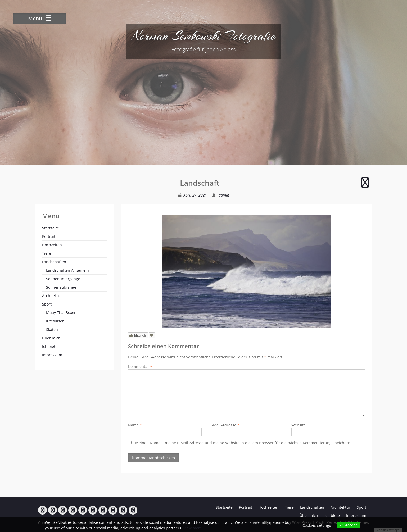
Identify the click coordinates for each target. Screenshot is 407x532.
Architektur (52, 296)
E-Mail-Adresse (225, 425)
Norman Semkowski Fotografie (203, 36)
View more (193, 528)
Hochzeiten (52, 245)
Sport (47, 304)
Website (299, 425)
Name (135, 425)
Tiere (47, 253)
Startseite (51, 228)
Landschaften (54, 262)
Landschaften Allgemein (67, 270)
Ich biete (50, 346)
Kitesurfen (55, 321)
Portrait (49, 236)
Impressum (52, 355)
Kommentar (140, 367)
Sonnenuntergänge (63, 279)
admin (224, 195)
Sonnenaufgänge (61, 287)
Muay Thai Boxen (61, 313)
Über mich (51, 338)
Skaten (52, 329)
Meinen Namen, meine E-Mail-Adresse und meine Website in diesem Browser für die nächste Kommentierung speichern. (243, 443)
